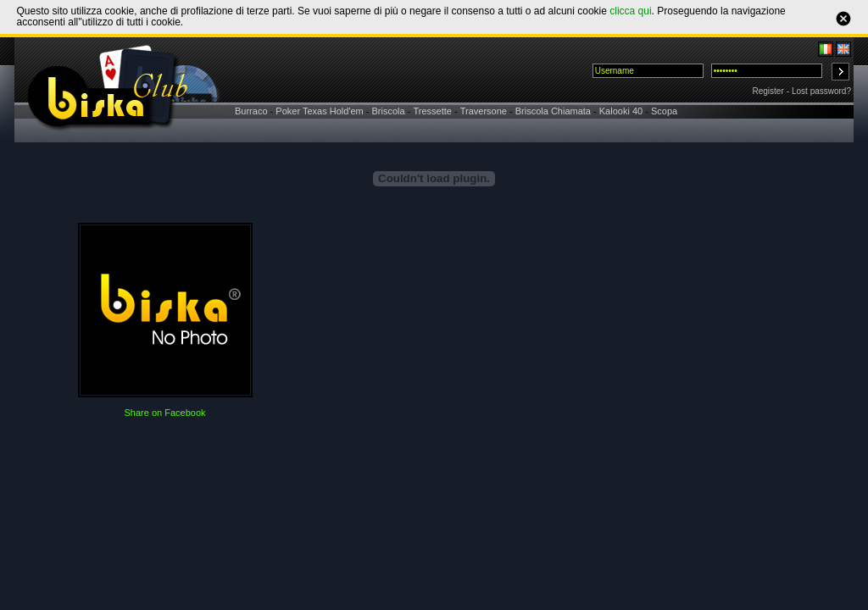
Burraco (251, 111)
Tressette (432, 111)
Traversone (484, 111)
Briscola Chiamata (553, 111)
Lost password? (821, 91)
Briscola (389, 111)
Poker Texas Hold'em (319, 111)
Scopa (664, 111)
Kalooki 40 (621, 111)
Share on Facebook (164, 413)
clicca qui (630, 11)
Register (768, 91)
